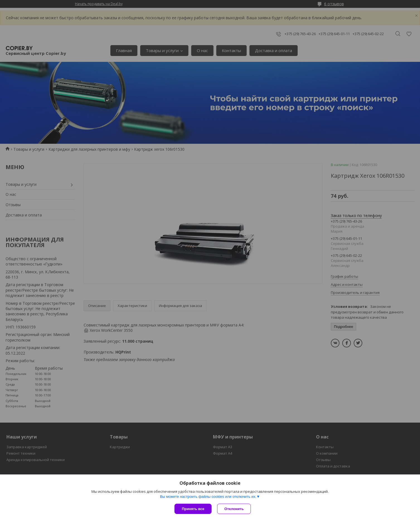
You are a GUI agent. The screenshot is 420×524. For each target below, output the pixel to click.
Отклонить (234, 509)
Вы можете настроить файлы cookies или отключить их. (208, 497)
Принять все (193, 509)
